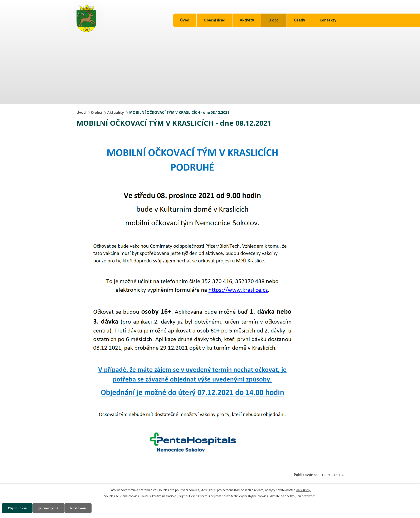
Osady (299, 20)
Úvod (185, 20)
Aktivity (247, 20)
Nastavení (78, 508)
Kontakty (328, 20)
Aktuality (116, 112)
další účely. (304, 490)
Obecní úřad (215, 20)
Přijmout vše (17, 508)
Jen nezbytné (48, 508)
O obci (274, 20)
